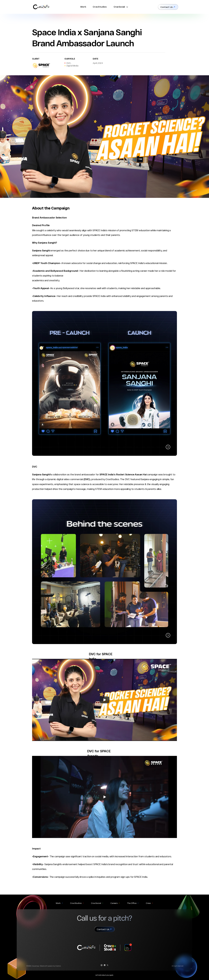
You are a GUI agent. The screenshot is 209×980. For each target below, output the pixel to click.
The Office (132, 903)
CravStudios (100, 7)
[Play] (105, 700)
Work (83, 7)
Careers (114, 903)
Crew (148, 903)
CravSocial (119, 7)
